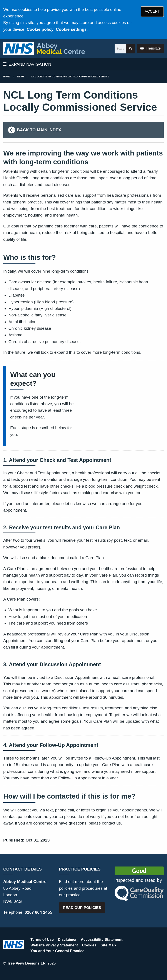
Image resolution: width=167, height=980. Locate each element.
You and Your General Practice (57, 951)
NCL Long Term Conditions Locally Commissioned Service (70, 77)
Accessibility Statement (102, 940)
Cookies (89, 945)
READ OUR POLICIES (82, 908)
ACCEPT (152, 11)
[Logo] (44, 49)
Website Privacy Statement (54, 945)
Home (7, 77)
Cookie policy (40, 29)
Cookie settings (71, 29)
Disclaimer (67, 940)
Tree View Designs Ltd (27, 963)
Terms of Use (42, 940)
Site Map (108, 945)
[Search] (120, 49)
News (21, 77)
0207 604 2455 (38, 912)
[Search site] (131, 49)
